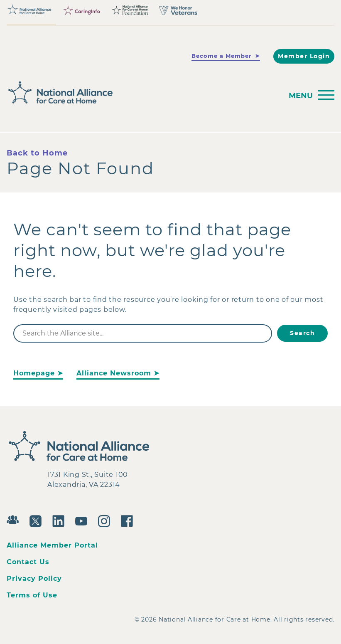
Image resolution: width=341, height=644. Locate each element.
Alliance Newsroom (114, 373)
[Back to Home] (56, 93)
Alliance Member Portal (52, 545)
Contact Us (28, 562)
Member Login (304, 56)
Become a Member (222, 56)
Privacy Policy (34, 579)
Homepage (34, 373)
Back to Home (37, 153)
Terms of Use (32, 595)
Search (302, 333)
